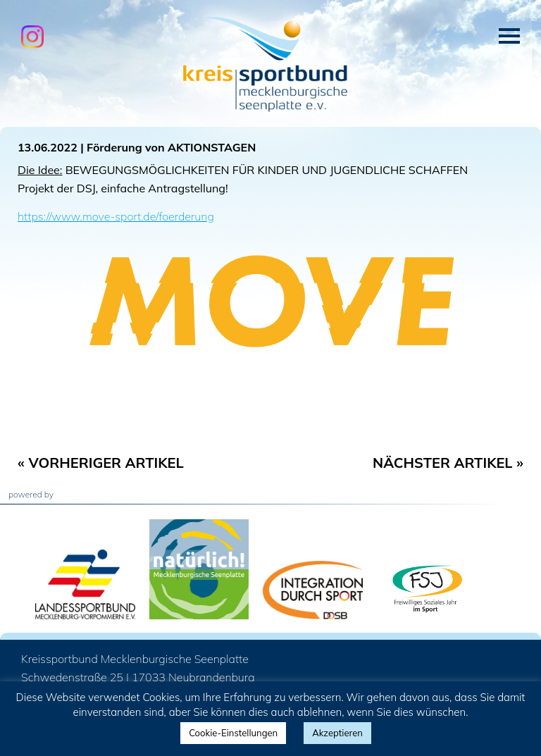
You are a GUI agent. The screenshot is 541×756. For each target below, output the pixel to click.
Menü (509, 36)
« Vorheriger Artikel (101, 463)
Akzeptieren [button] (337, 733)
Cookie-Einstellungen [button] (233, 733)
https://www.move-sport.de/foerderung (116, 216)
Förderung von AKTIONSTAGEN (171, 147)
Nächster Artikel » (448, 463)
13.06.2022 (48, 147)
